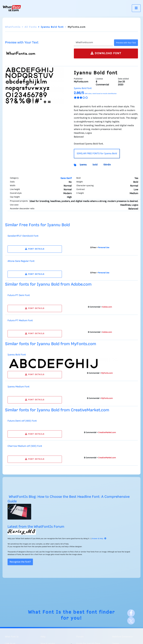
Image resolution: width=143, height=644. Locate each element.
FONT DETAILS (35, 249)
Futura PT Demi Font (19, 295)
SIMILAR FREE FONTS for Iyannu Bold (97, 154)
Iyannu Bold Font (17, 355)
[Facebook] (131, 613)
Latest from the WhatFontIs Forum (36, 527)
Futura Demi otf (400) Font (22, 421)
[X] (131, 621)
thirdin (107, 165)
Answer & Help (99, 539)
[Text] (93, 43)
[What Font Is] (12, 8)
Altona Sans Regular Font (21, 261)
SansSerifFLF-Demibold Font (23, 236)
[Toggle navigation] (136, 8)
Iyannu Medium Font (19, 387)
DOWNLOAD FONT (106, 53)
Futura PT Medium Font (20, 321)
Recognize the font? (20, 562)
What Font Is (45, 612)
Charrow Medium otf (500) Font (25, 446)
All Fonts (31, 27)
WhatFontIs (13, 27)
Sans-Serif (66, 178)
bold (95, 165)
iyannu (83, 165)
